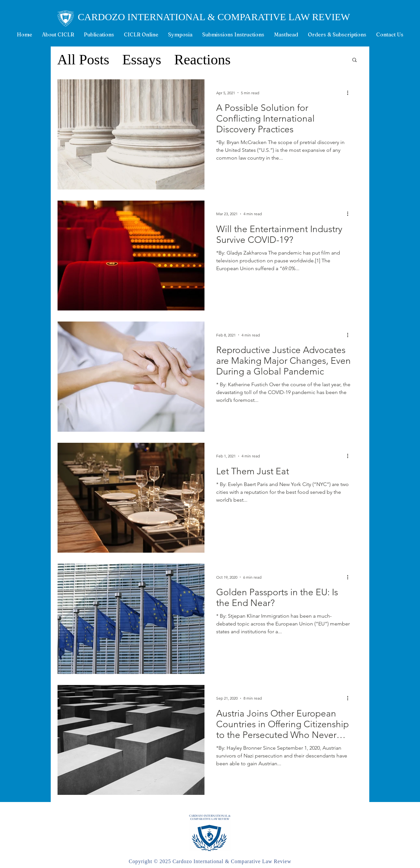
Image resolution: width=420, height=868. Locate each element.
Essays (142, 60)
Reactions (203, 60)
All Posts (83, 60)
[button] (354, 60)
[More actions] (350, 93)
